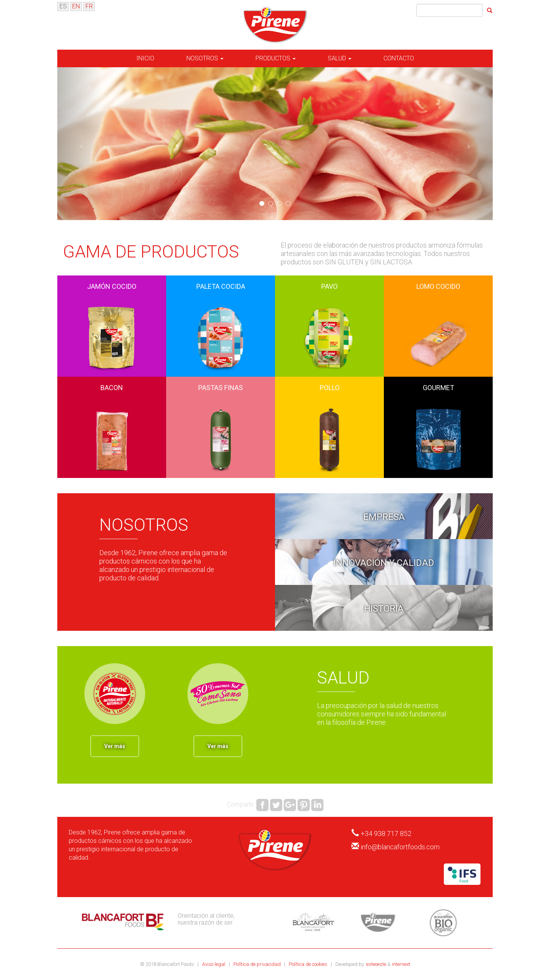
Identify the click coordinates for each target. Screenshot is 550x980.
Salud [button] (340, 58)
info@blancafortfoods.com (400, 847)
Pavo (329, 286)
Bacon (112, 388)
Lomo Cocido (438, 286)
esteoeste (376, 964)
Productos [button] (276, 58)
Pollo (330, 388)
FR (89, 6)
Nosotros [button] (205, 58)
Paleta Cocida (221, 286)
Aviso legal (214, 964)
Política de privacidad (258, 964)
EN (76, 6)
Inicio (145, 58)
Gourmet (438, 388)
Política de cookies (309, 964)
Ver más (115, 746)
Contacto (399, 58)
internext (401, 964)
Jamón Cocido (112, 286)
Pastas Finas (221, 388)
